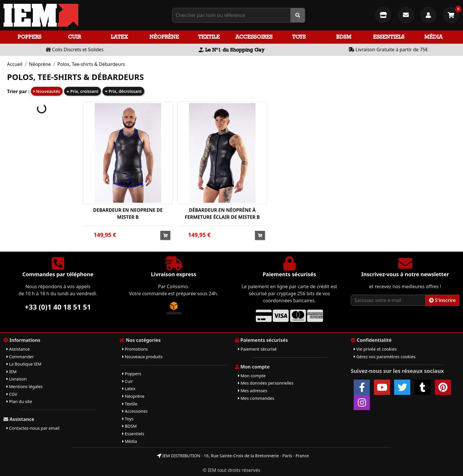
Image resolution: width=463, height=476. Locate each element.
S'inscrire (442, 300)
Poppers (29, 37)
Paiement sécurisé (257, 349)
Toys (299, 37)
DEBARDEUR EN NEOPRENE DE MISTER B (128, 214)
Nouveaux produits (142, 357)
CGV (12, 394)
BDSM (344, 37)
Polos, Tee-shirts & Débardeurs (91, 64)
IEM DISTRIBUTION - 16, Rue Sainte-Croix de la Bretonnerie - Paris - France (233, 456)
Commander (20, 357)
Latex (119, 37)
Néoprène (164, 37)
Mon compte (252, 376)
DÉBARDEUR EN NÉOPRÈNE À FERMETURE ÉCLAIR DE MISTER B (222, 214)
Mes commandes (256, 398)
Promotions (135, 349)
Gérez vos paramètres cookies (385, 357)
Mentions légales (24, 387)
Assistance (18, 349)
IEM (12, 372)
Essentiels (389, 37)
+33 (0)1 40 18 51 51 (58, 307)
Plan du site (19, 401)
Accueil (15, 64)
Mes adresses (253, 391)
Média (433, 37)
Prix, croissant (82, 91)
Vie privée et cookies (375, 349)
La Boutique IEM (24, 364)
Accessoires (254, 37)
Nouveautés (47, 91)
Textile (209, 37)
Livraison (17, 379)
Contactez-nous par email (33, 428)
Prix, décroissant (123, 91)
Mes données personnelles (266, 383)
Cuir (74, 37)
